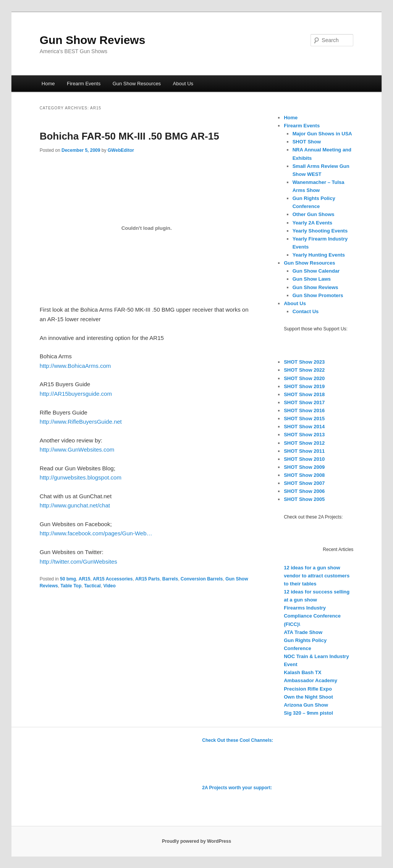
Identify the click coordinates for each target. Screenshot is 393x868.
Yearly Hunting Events (319, 255)
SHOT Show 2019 (304, 386)
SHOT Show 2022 (304, 370)
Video (109, 586)
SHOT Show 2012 (304, 443)
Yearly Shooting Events (320, 231)
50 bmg (68, 579)
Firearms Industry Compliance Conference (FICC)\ (312, 616)
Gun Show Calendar (316, 271)
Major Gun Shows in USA (322, 134)
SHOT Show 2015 (304, 419)
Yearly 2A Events (312, 223)
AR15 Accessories (113, 579)
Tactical (92, 586)
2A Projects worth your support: (237, 788)
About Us (183, 84)
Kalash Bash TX (302, 672)
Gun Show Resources (137, 84)
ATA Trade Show (303, 632)
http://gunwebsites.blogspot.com (81, 477)
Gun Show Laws (312, 279)
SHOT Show (307, 142)
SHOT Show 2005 (304, 499)
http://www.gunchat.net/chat (75, 505)
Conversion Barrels (202, 579)
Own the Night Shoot (308, 697)
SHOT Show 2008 (304, 475)
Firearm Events (84, 84)
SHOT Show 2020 (304, 378)
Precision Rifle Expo (308, 689)
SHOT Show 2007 (304, 483)
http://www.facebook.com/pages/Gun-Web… (96, 533)
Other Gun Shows (314, 214)
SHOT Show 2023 (304, 362)
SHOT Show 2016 (304, 410)
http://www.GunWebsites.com (77, 449)
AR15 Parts (147, 579)
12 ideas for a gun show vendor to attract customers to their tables (317, 576)
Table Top (71, 586)
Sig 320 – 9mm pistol (308, 713)
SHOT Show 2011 (304, 451)
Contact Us (306, 311)
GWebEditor (121, 150)
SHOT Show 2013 (304, 435)
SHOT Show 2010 (304, 459)
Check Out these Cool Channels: (238, 740)
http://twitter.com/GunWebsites (78, 562)
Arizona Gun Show (306, 705)
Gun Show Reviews (93, 40)
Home (48, 84)
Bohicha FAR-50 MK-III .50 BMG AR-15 (129, 136)
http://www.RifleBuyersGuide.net (81, 422)
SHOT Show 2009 (304, 467)
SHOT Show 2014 (304, 427)
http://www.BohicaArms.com (75, 366)
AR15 (85, 579)
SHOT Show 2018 (304, 394)
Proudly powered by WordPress (196, 841)
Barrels (170, 579)
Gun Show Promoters (318, 295)
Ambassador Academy (311, 680)
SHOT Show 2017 (304, 402)
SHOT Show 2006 (304, 491)
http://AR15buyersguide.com (76, 394)
